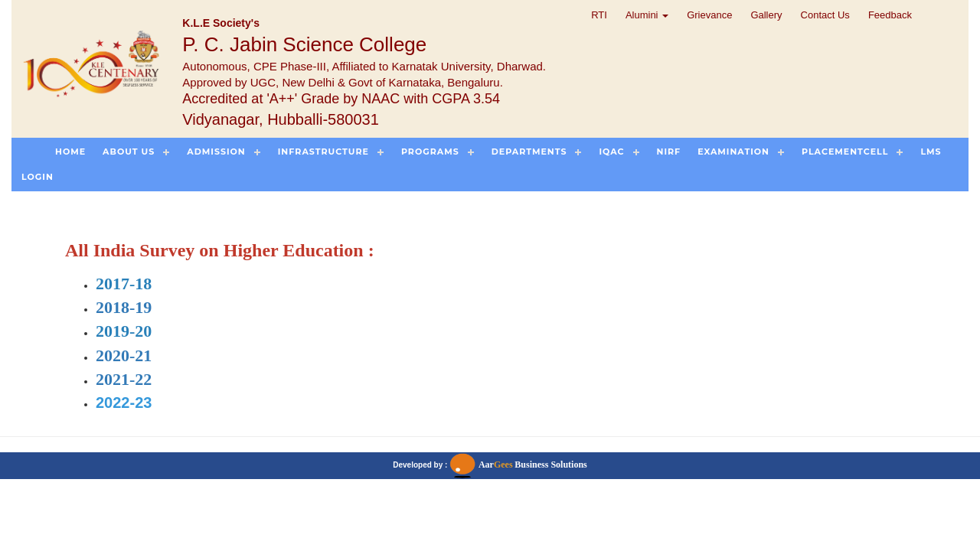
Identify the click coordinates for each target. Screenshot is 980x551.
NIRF (669, 152)
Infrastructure (323, 152)
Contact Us (825, 15)
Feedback (890, 15)
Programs (430, 152)
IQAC (611, 152)
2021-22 (124, 379)
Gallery (766, 15)
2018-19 (124, 307)
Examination (733, 152)
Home (70, 152)
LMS (931, 152)
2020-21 (124, 355)
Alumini (647, 15)
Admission (216, 152)
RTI (599, 15)
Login (38, 177)
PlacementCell (845, 152)
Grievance (709, 15)
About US (129, 152)
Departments (529, 152)
